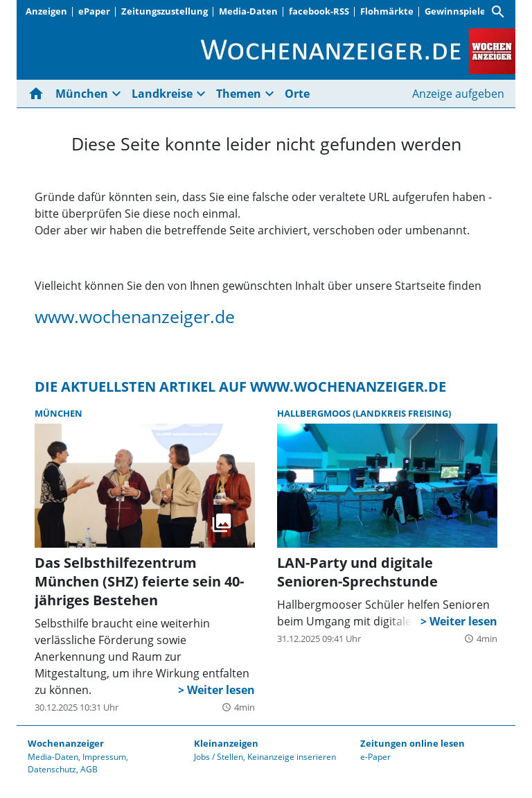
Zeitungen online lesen (413, 743)
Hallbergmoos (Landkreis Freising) (364, 413)
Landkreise (162, 94)
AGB (89, 769)
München (82, 94)
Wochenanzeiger (66, 743)
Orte (297, 94)
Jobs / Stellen (219, 757)
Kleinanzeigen (226, 743)
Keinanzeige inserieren (292, 757)
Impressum (104, 757)
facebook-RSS (319, 11)
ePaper (94, 11)
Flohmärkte (387, 11)
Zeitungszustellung (165, 11)
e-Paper (375, 757)
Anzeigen (46, 11)
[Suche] (498, 12)
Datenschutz (52, 769)
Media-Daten (248, 11)
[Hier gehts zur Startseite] (39, 94)
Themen (239, 94)
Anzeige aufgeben (458, 94)
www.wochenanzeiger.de (135, 316)
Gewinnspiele (455, 11)
